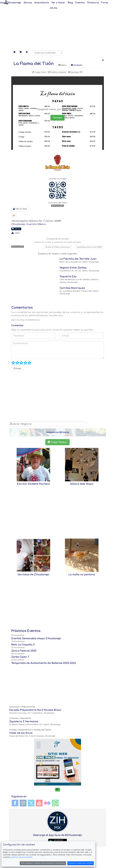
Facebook (15, 803)
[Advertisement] (58, 27)
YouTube (39, 803)
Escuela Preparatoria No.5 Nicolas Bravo (35, 710)
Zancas (28, 3)
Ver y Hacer (58, 3)
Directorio (93, 3)
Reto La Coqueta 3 (23, 645)
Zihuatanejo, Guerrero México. (29, 224)
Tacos (16, 229)
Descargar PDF (75, 72)
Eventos (80, 3)
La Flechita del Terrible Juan (78, 259)
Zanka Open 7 (20, 657)
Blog (70, 3)
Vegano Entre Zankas (73, 268)
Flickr (47, 803)
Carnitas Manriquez (72, 288)
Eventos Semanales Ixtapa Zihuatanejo (36, 638)
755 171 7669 (20, 209)
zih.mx (54, 8)
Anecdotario (42, 3)
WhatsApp (55, 803)
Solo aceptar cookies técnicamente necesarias (43, 863)
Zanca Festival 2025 (24, 651)
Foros (105, 3)
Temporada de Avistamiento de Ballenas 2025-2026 (44, 663)
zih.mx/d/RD (58, 206)
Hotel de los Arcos (21, 733)
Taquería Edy (68, 276)
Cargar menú (39, 72)
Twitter (31, 803)
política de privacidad (21, 857)
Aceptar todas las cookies (81, 863)
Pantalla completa (57, 72)
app (64, 179)
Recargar (58, 118)
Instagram (23, 803)
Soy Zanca (6, 2)
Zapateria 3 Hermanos (24, 721)
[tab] (34, 64)
